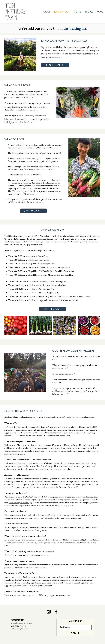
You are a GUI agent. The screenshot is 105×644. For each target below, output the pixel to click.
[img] (16, 325)
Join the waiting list (71, 28)
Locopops (42, 281)
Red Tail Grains (27, 122)
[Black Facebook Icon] (56, 612)
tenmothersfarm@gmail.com (26, 595)
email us (45, 242)
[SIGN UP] (75, 633)
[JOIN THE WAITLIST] (55, 65)
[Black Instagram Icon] (49, 612)
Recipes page (14, 451)
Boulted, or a (25, 119)
